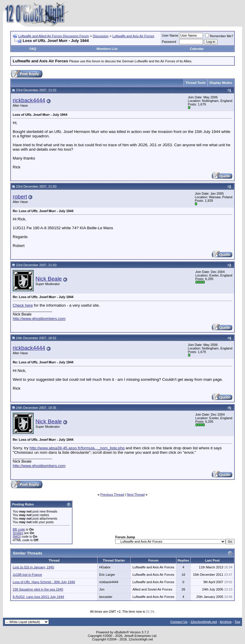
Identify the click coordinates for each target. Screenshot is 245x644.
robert (20, 197)
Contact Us (179, 622)
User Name (170, 35)
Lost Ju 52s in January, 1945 (33, 567)
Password (169, 42)
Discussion (101, 36)
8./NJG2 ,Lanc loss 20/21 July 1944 (38, 597)
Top (237, 622)
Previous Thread (112, 495)
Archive (226, 622)
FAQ (33, 49)
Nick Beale (49, 279)
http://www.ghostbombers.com (39, 319)
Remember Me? (219, 36)
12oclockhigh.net (204, 622)
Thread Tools (196, 83)
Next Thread (136, 495)
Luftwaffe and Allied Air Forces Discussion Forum (54, 36)
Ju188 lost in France (27, 575)
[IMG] (17, 536)
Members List (107, 49)
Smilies (18, 533)
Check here (23, 305)
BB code (19, 529)
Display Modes (221, 83)
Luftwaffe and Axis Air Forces (133, 36)
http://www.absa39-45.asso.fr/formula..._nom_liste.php (77, 448)
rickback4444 (29, 100)
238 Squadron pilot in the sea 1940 (38, 589)
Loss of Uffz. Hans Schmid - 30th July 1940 (44, 582)
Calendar (197, 49)
